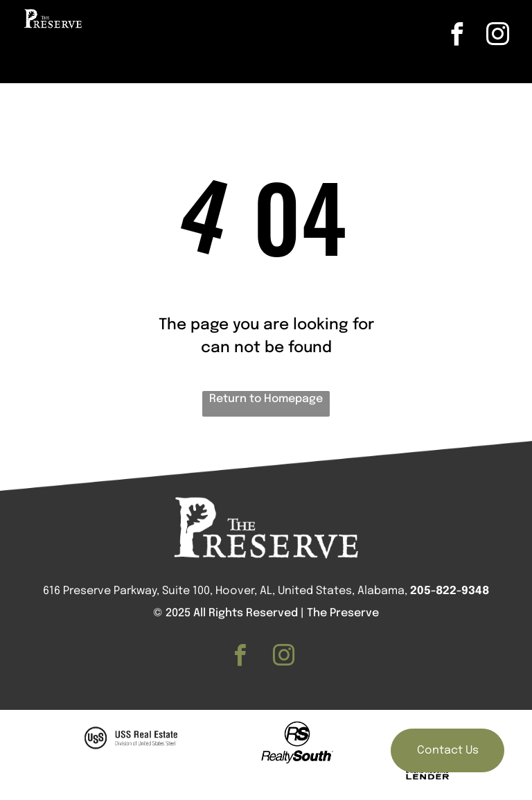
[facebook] (457, 36)
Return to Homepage (266, 399)
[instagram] (498, 36)
